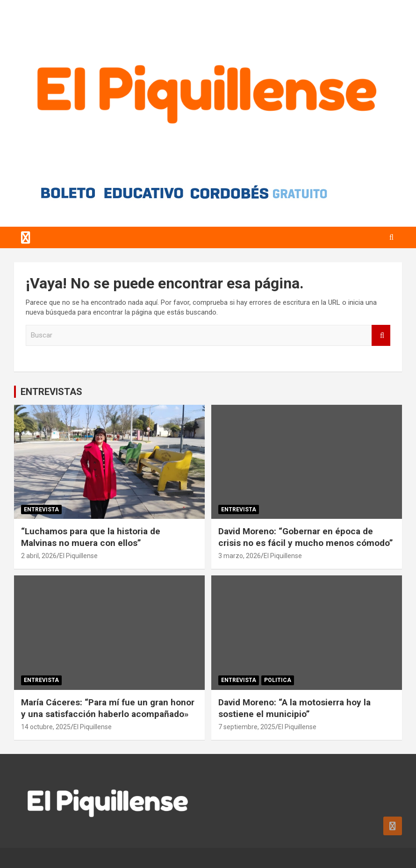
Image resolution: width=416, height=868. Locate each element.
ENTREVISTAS (51, 392)
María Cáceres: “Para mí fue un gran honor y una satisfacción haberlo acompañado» (108, 708)
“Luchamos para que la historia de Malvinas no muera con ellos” (91, 537)
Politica (278, 680)
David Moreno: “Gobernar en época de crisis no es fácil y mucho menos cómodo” (306, 537)
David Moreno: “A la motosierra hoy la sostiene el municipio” (294, 708)
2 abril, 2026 (39, 556)
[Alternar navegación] (26, 237)
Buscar (381, 335)
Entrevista (41, 509)
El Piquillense (79, 556)
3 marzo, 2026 (240, 556)
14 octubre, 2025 (46, 727)
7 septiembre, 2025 (247, 727)
